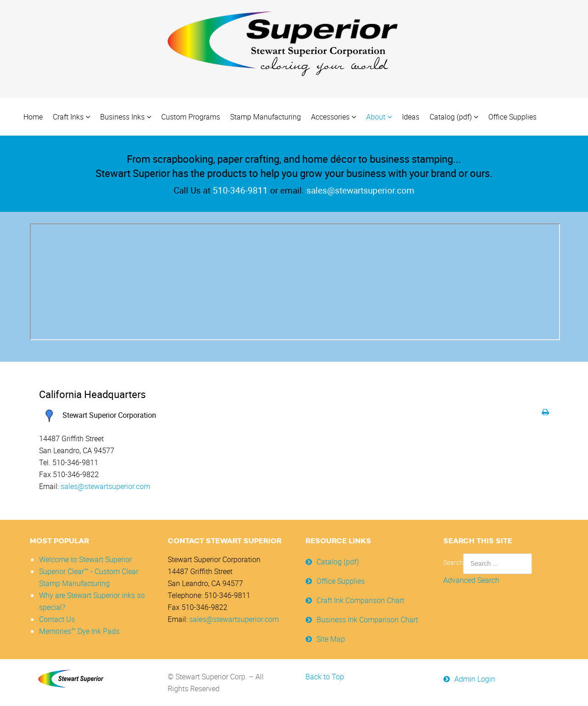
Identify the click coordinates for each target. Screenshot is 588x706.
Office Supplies (341, 581)
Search (453, 562)
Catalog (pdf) (338, 562)
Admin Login (475, 679)
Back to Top (325, 677)
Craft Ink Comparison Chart (360, 600)
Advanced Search (471, 580)
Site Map (331, 639)
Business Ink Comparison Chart (367, 620)
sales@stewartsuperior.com (105, 486)
